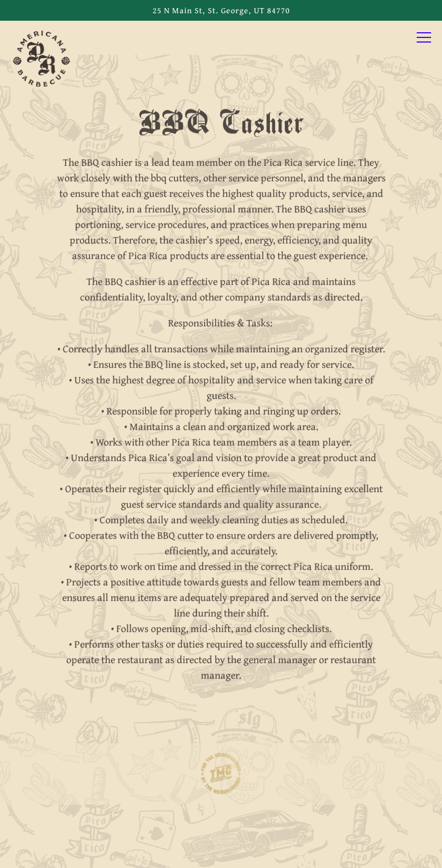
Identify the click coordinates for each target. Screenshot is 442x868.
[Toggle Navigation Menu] (424, 37)
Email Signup (221, 852)
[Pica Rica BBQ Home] (41, 58)
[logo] (221, 775)
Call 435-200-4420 (221, 817)
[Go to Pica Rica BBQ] (221, 10)
